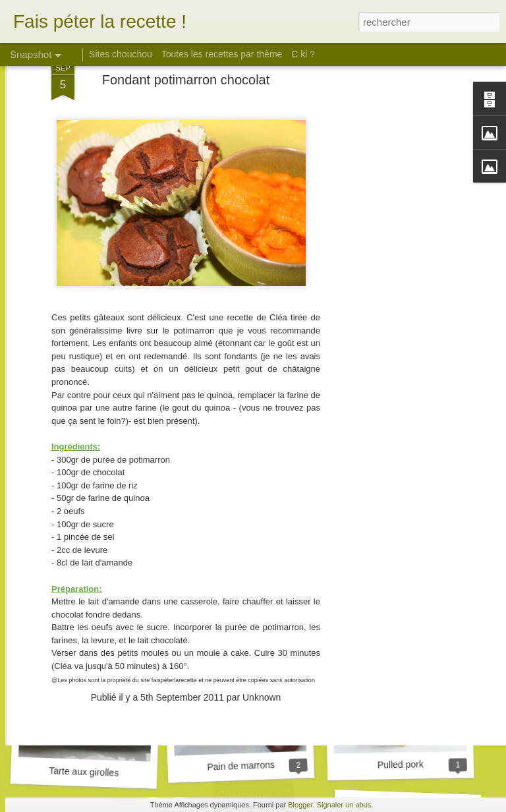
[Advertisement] (393, 204)
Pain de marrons (241, 766)
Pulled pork (401, 764)
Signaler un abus (344, 805)
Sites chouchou (121, 54)
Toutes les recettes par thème (222, 54)
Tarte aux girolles (84, 772)
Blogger (300, 805)
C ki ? (303, 54)
